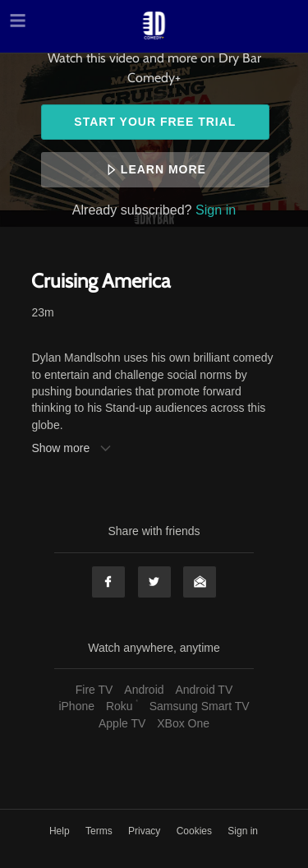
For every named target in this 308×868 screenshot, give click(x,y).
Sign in (216, 210)
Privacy (146, 831)
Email (200, 582)
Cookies (196, 831)
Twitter (154, 582)
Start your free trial (155, 122)
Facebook (108, 582)
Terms (100, 831)
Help (61, 831)
